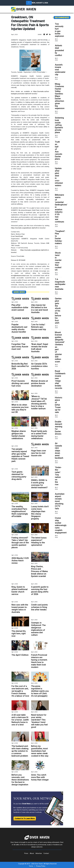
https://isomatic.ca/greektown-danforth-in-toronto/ (28, 228)
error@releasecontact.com (20, 276)
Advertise (39, 853)
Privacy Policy (41, 866)
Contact (46, 853)
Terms (31, 866)
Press (26, 853)
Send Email (19, 236)
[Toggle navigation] (29, 3)
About (32, 853)
